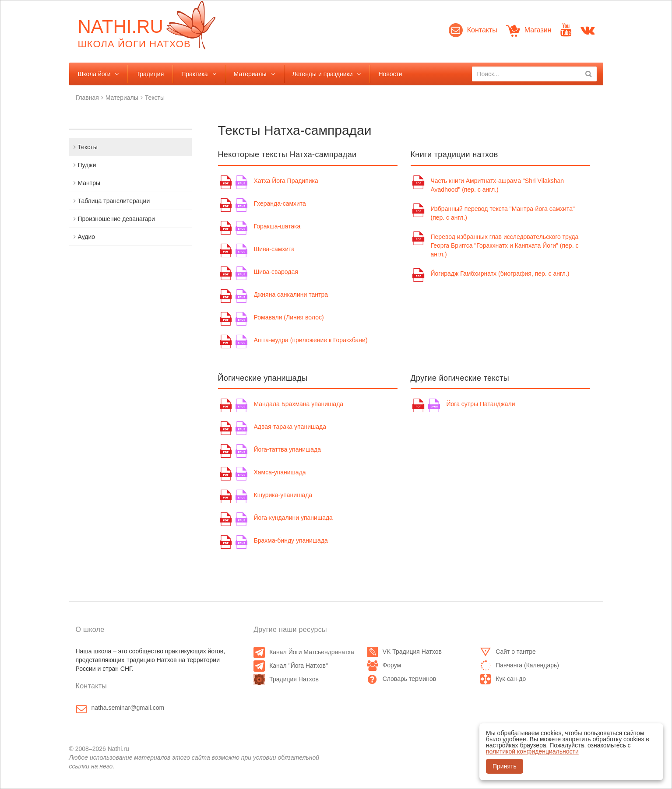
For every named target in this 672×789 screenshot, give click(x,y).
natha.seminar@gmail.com (128, 708)
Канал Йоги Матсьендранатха (304, 652)
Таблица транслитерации (114, 201)
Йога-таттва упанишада (288, 449)
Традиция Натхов (286, 679)
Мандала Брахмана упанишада (299, 404)
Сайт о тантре (508, 652)
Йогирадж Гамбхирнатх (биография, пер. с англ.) (500, 274)
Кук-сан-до (503, 679)
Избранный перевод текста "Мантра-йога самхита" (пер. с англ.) (503, 213)
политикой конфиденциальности (532, 751)
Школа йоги (94, 74)
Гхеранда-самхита (280, 203)
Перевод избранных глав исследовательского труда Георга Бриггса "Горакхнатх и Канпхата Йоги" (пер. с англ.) (505, 245)
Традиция (150, 74)
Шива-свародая (276, 272)
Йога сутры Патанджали (481, 404)
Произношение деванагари (116, 219)
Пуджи (87, 165)
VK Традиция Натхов (404, 652)
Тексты (155, 98)
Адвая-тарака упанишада (290, 427)
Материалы (250, 74)
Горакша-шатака (277, 226)
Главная (87, 98)
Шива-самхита (274, 249)
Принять (505, 766)
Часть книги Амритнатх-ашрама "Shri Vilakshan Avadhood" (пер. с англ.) (498, 185)
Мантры (89, 183)
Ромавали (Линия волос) (289, 317)
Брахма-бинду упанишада (291, 540)
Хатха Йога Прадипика (286, 181)
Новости (390, 74)
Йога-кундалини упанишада (293, 518)
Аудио (87, 237)
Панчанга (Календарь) (519, 665)
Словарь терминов (402, 679)
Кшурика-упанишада (283, 495)
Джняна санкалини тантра (291, 295)
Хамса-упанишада (280, 472)
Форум (384, 665)
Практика (194, 74)
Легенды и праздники (323, 74)
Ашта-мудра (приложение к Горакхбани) (311, 340)
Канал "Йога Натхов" (291, 666)
